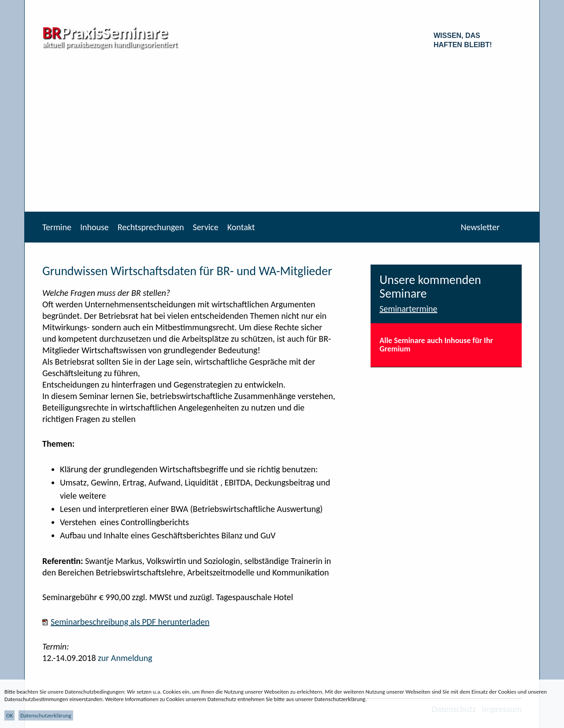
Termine (57, 227)
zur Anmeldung (125, 658)
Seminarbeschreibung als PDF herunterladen (130, 622)
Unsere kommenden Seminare (430, 287)
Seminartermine (408, 309)
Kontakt (241, 227)
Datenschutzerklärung (46, 715)
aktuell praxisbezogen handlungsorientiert (110, 45)
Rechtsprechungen (151, 227)
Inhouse (95, 227)
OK (9, 715)
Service (205, 227)
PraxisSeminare (105, 33)
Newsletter (480, 227)
